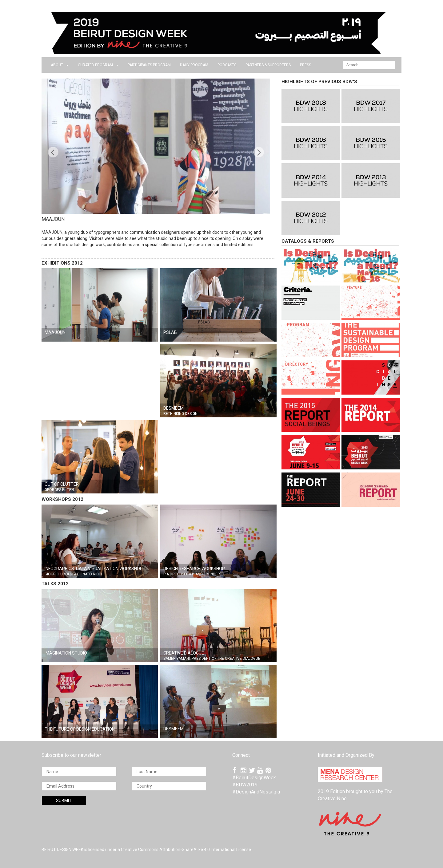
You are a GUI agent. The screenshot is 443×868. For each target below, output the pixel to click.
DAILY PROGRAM (194, 65)
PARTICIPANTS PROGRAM (149, 65)
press (305, 65)
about (60, 65)
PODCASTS (227, 65)
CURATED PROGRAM (98, 65)
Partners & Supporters (268, 65)
